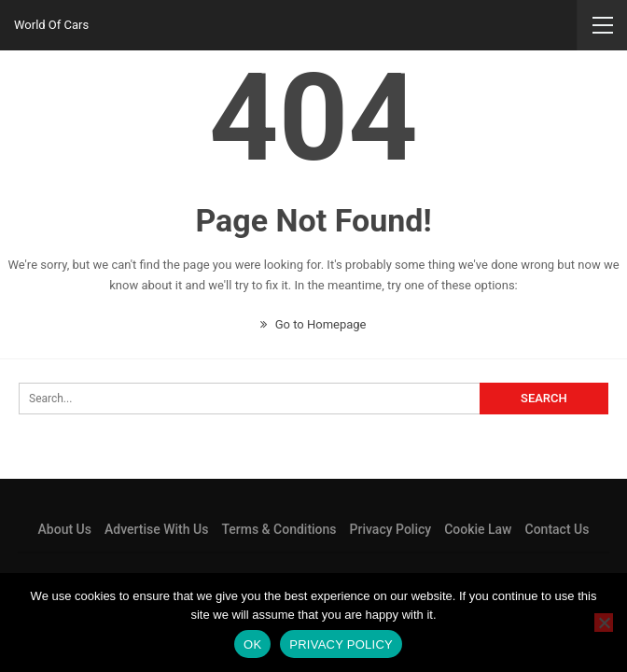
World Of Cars (51, 25)
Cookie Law (478, 529)
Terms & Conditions (279, 529)
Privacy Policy (391, 529)
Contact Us (557, 529)
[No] (604, 623)
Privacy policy (341, 644)
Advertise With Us (156, 529)
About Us (65, 529)
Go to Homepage (313, 324)
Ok (252, 644)
